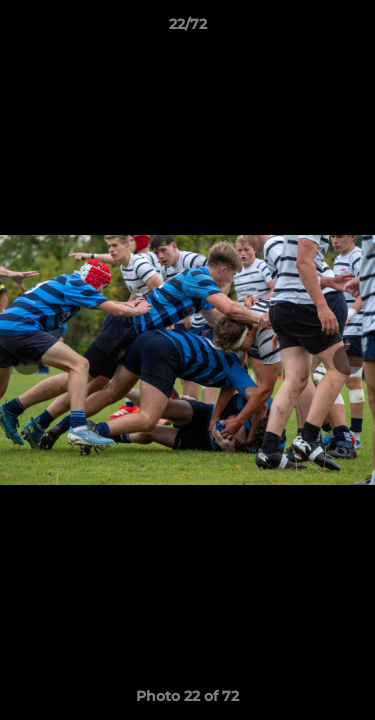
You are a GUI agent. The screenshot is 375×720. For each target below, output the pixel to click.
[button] (351, 29)
